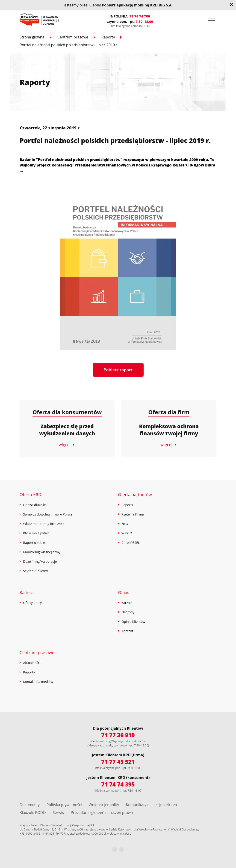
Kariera (27, 592)
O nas (124, 592)
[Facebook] (115, 850)
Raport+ (127, 505)
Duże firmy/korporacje (40, 561)
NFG (125, 524)
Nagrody (128, 612)
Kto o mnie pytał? (36, 533)
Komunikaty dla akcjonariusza (151, 805)
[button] (212, 19)
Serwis (58, 813)
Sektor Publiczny (35, 571)
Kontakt (127, 631)
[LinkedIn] (121, 850)
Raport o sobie (34, 543)
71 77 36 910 (118, 735)
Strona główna (32, 37)
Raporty (108, 37)
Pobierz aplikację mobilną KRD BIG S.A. (137, 5)
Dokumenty (30, 805)
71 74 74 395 (118, 784)
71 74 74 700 (140, 16)
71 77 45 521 (118, 762)
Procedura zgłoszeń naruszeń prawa (102, 813)
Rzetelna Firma (133, 514)
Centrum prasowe (73, 37)
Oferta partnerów (135, 495)
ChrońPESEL (131, 543)
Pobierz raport (118, 370)
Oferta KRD (30, 495)
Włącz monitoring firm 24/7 (43, 524)
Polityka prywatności (64, 805)
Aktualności (32, 663)
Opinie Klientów (133, 622)
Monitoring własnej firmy (42, 552)
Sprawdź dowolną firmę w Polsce (48, 514)
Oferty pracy (32, 603)
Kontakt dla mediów (38, 682)
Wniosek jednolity (104, 805)
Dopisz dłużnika (35, 505)
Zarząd (127, 603)
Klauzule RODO (33, 813)
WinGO (127, 533)
